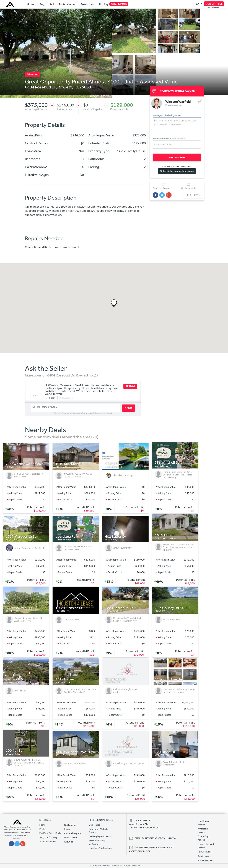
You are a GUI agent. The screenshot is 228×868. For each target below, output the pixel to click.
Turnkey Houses (206, 860)
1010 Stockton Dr (69, 464)
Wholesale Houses (203, 830)
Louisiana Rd (66, 537)
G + (23, 844)
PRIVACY (124, 866)
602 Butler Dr (116, 537)
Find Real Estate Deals (50, 833)
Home (31, 4)
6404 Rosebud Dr (40, 87)
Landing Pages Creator (100, 836)
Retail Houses (204, 856)
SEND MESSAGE (176, 157)
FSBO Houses (205, 852)
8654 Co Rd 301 (18, 608)
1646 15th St (165, 535)
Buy (42, 4)
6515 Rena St (115, 679)
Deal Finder (94, 825)
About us (68, 842)
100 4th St (14, 751)
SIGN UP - (214, 4)
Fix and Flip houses (203, 838)
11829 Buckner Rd (169, 679)
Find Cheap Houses (203, 823)
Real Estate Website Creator (99, 831)
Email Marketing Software (97, 842)
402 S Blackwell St (119, 752)
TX (76, 87)
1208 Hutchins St (69, 608)
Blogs (67, 829)
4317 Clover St (67, 679)
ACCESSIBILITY (134, 866)
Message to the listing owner (168, 115)
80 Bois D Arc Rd (19, 679)
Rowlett (65, 87)
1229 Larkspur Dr (119, 608)
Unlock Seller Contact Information (176, 171)
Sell (51, 4)
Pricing (104, 4)
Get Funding (70, 825)
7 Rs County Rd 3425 (171, 608)
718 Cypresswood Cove (25, 464)
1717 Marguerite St (21, 537)
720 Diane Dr (165, 752)
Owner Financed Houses (206, 846)
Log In (198, 4)
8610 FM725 (115, 464)
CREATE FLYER (191, 195)
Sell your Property (48, 837)
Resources (87, 4)
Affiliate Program (72, 833)
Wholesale (32, 74)
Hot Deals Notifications (100, 848)
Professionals (67, 4)
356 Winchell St (167, 463)
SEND (129, 408)
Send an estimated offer (170, 138)
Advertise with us (48, 842)
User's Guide (70, 837)
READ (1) (130, 386)
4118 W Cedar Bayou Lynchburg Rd (83, 752)
